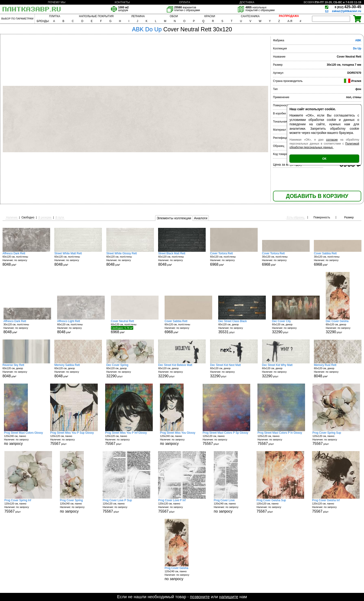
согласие (332, 140)
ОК (324, 159)
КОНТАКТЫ (122, 2)
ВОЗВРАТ (310, 2)
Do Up (357, 48)
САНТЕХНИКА (250, 16)
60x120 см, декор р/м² (26, 371)
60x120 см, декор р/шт (242, 327)
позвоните (200, 597)
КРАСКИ (210, 16)
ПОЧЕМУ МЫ (57, 2)
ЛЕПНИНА (138, 16)
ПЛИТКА (55, 16)
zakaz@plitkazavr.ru (347, 11)
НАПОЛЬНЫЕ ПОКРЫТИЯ (96, 16)
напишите (229, 597)
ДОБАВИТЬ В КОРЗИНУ (317, 196)
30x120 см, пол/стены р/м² (286, 259)
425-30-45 (348, 7)
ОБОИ (174, 16)
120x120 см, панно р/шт (74, 438)
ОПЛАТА (185, 2)
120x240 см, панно (23, 438)
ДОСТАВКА (247, 2)
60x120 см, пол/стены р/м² (26, 259)
